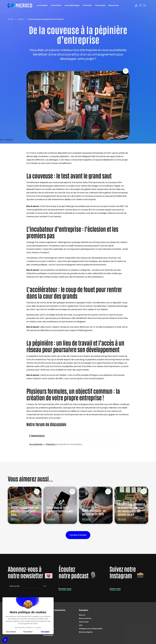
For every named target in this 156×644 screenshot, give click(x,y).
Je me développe (72, 5)
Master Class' (49, 632)
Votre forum (84, 622)
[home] (20, 5)
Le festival (87, 5)
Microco (82, 615)
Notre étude (48, 635)
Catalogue (48, 615)
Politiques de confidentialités (91, 629)
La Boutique (100, 5)
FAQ (81, 625)
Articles (46, 622)
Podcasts (47, 625)
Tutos (46, 618)
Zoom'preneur (49, 629)
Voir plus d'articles (78, 535)
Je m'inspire (42, 5)
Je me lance (56, 5)
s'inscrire (51, 444)
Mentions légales (86, 632)
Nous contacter (85, 618)
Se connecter (36, 444)
